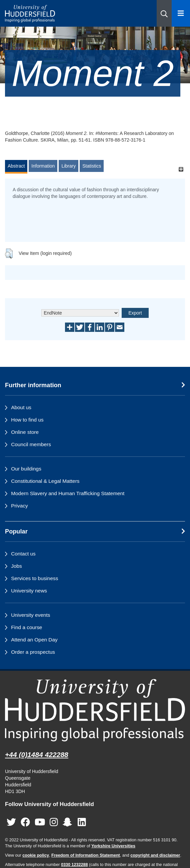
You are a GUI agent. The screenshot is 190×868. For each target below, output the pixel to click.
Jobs (16, 566)
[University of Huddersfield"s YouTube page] (40, 822)
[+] (181, 169)
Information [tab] (43, 166)
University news (29, 591)
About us (21, 407)
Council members (31, 444)
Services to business (34, 578)
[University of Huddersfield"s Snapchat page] (69, 822)
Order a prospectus (33, 652)
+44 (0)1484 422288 (37, 755)
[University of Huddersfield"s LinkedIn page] (82, 822)
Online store (25, 432)
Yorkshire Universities (113, 846)
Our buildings (26, 469)
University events (30, 615)
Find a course (26, 627)
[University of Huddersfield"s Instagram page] (54, 822)
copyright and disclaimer (155, 855)
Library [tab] (68, 166)
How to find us (27, 420)
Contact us (23, 554)
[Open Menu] (181, 13)
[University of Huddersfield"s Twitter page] (11, 822)
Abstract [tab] (16, 166)
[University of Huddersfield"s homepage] (95, 710)
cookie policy (36, 855)
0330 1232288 (74, 865)
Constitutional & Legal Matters (45, 481)
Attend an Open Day (34, 640)
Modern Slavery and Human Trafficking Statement (68, 493)
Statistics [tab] (92, 166)
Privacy (19, 506)
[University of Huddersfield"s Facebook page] (25, 822)
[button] (164, 13)
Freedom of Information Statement (86, 855)
